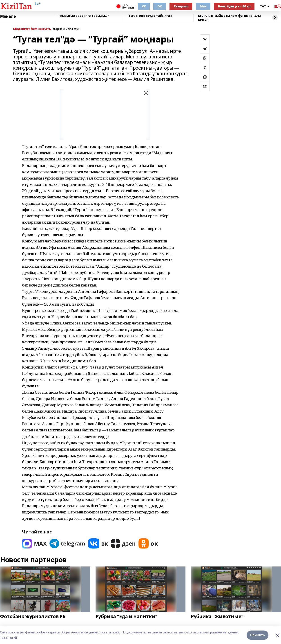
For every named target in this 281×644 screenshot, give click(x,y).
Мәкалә (8, 16)
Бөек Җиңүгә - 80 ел (234, 6)
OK (159, 6)
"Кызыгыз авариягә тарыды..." (84, 16)
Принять (258, 635)
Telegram (181, 6)
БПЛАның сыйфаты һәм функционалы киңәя (229, 18)
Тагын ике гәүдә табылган (150, 16)
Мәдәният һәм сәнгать (32, 29)
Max (203, 6)
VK (144, 6)
